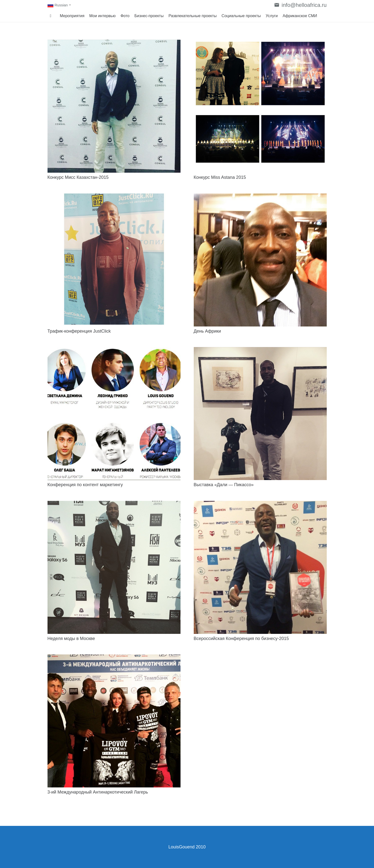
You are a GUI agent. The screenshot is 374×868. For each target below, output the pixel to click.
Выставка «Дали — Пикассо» (224, 485)
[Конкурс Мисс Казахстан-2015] (114, 106)
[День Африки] (260, 260)
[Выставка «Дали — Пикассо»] (260, 414)
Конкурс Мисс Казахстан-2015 (78, 177)
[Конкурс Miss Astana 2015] (260, 106)
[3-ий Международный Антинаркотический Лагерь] (114, 721)
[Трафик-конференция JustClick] (114, 260)
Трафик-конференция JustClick (79, 331)
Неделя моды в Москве (71, 639)
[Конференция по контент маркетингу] (114, 414)
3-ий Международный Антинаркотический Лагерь (98, 792)
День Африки (207, 331)
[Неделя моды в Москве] (114, 567)
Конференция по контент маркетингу (85, 485)
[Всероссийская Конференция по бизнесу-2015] (260, 567)
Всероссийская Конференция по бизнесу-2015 (241, 639)
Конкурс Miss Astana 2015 (220, 177)
